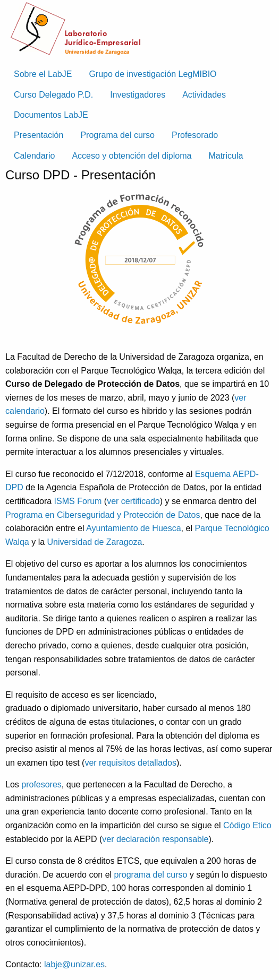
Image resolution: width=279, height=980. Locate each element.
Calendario (34, 156)
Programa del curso (117, 135)
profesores (41, 784)
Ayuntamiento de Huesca (133, 528)
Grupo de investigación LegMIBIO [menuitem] (153, 74)
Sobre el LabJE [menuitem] (43, 74)
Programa (25, 515)
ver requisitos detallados (130, 763)
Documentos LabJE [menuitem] (51, 115)
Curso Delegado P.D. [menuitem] (53, 95)
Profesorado (195, 135)
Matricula (226, 156)
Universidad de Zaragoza (95, 542)
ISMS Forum (78, 501)
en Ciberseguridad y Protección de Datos (123, 515)
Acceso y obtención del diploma (132, 156)
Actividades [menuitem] (204, 95)
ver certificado (133, 501)
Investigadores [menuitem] (138, 95)
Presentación (39, 135)
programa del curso (151, 875)
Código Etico (247, 825)
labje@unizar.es (74, 964)
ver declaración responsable (155, 839)
